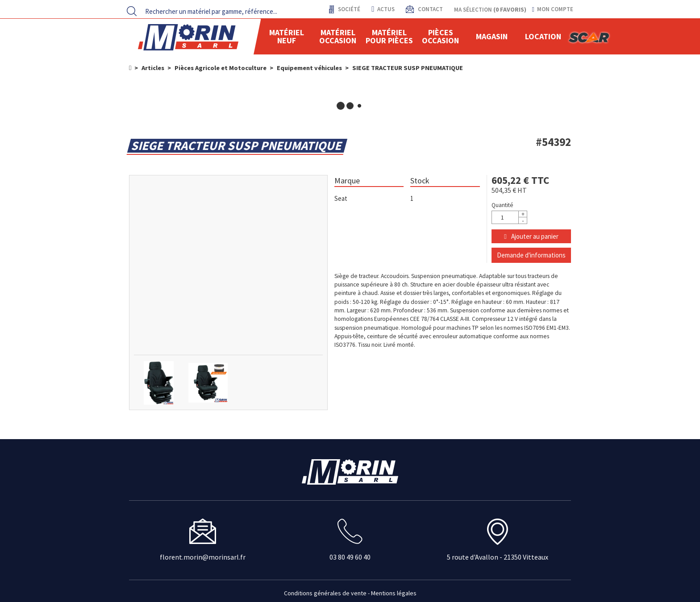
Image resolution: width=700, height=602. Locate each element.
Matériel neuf (287, 36)
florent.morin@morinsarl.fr (203, 557)
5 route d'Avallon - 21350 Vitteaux (498, 557)
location (543, 36)
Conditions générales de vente (325, 593)
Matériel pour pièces (389, 36)
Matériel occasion (338, 36)
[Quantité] (509, 217)
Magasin (492, 36)
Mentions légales (394, 593)
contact (430, 9)
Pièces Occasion (440, 36)
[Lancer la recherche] (132, 11)
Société (348, 9)
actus (383, 9)
